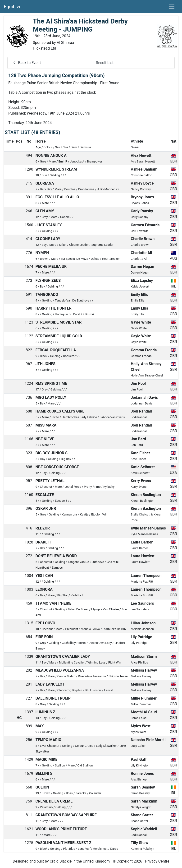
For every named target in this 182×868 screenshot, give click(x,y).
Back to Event (27, 63)
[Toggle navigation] (172, 7)
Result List (105, 63)
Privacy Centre (157, 861)
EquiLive (13, 7)
